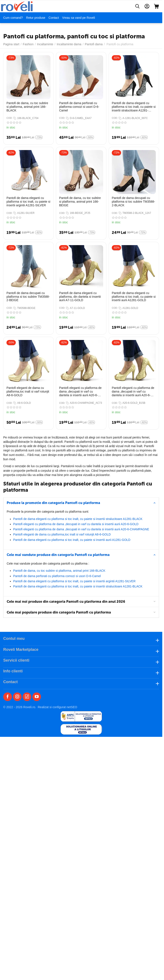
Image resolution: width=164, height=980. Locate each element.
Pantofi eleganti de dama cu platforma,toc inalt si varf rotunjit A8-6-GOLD (62, 534)
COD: (9, 118)
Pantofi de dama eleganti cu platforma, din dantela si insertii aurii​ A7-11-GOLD (80, 297)
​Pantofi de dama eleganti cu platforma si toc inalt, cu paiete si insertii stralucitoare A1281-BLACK (78, 519)
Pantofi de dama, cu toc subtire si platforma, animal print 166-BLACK (59, 571)
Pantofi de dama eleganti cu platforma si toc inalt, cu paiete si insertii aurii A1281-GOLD (72, 540)
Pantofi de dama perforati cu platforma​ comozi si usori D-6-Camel (57, 576)
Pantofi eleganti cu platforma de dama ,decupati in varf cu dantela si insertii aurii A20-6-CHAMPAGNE (81, 529)
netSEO (72, 707)
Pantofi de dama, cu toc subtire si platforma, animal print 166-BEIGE (80, 202)
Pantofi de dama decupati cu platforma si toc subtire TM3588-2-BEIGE (28, 297)
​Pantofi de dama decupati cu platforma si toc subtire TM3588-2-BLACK (133, 202)
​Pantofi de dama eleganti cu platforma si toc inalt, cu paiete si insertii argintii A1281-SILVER (74, 581)
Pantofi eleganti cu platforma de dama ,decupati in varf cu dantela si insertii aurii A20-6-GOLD (76, 524)
